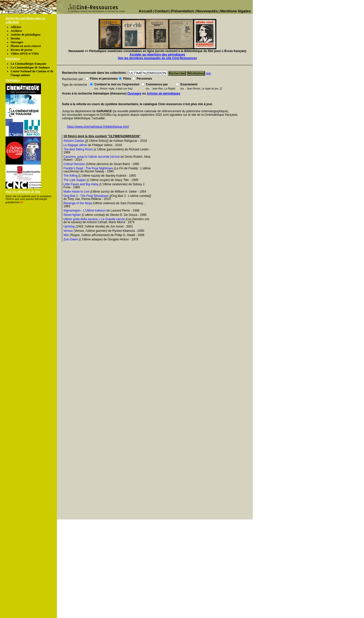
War (66, 235)
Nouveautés (207, 11)
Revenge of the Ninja (78, 203)
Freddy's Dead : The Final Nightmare (88, 168)
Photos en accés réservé (26, 46)
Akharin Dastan (74, 141)
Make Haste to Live (76, 192)
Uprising (69, 226)
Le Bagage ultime (75, 145)
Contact (162, 11)
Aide (209, 73)
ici (22, 202)
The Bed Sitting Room (78, 149)
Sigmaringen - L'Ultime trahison (85, 211)
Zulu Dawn (71, 239)
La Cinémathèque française (28, 64)
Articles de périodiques (26, 35)
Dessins (15, 38)
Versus (68, 231)
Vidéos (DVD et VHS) (25, 54)
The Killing (71, 176)
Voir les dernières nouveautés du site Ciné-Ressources (157, 58)
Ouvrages (17, 42)
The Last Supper (75, 180)
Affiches (16, 27)
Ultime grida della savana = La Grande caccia (94, 219)
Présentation (183, 11)
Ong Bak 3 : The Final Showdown (86, 196)
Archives (16, 31)
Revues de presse (21, 50)
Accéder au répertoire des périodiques (157, 55)
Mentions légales (235, 11)
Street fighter (72, 215)
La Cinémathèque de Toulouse (30, 67)
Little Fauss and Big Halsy (81, 184)
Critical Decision (74, 164)
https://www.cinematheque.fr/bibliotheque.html (98, 127)
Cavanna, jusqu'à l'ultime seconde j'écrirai (92, 157)
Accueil (145, 11)
